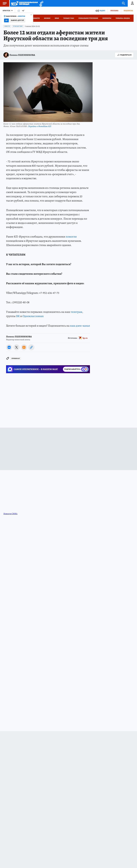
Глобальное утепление (88, 18)
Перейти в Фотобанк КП (40, 126)
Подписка (128, 11)
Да (6, 20)
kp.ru (85, 338)
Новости (36, 18)
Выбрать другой (17, 20)
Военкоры (107, 18)
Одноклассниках (33, 316)
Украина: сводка (123, 18)
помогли (71, 237)
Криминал (16, 359)
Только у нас (69, 18)
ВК (18, 316)
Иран (57, 18)
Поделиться (124, 55)
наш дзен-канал (80, 326)
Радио (102, 11)
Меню (3, 3)
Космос (47, 18)
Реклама (114, 11)
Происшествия (18, 26)
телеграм (77, 312)
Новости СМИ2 (10, 514)
